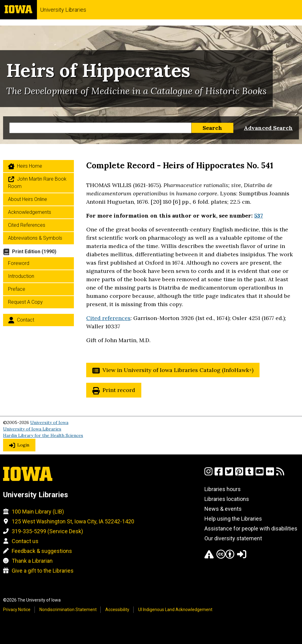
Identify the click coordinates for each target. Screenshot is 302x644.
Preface (17, 289)
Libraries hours (223, 489)
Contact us (25, 541)
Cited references (108, 318)
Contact (26, 320)
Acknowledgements (30, 212)
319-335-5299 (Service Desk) (47, 531)
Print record (119, 390)
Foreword (19, 263)
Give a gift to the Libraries (43, 571)
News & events (223, 509)
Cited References (27, 225)
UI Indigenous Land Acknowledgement (175, 610)
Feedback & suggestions (42, 551)
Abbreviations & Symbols (35, 238)
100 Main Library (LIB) (38, 512)
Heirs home (30, 166)
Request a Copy (25, 302)
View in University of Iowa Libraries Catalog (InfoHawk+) (178, 370)
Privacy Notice (17, 610)
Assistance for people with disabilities (251, 528)
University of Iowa (49, 422)
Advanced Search (268, 128)
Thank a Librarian (32, 561)
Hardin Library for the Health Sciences (43, 435)
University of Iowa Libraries (32, 429)
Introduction (21, 276)
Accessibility (117, 610)
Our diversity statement (233, 538)
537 (259, 216)
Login (23, 445)
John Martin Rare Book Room (37, 183)
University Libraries (63, 10)
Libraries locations (227, 499)
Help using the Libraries (233, 519)
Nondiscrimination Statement (68, 610)
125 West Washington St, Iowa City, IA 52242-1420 (73, 521)
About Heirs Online (28, 199)
